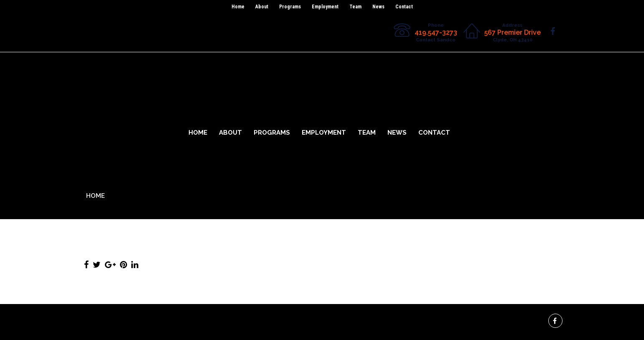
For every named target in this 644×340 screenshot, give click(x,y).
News (378, 7)
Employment (325, 7)
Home (238, 7)
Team (355, 7)
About (262, 7)
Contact (404, 7)
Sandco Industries (322, 67)
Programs (290, 7)
